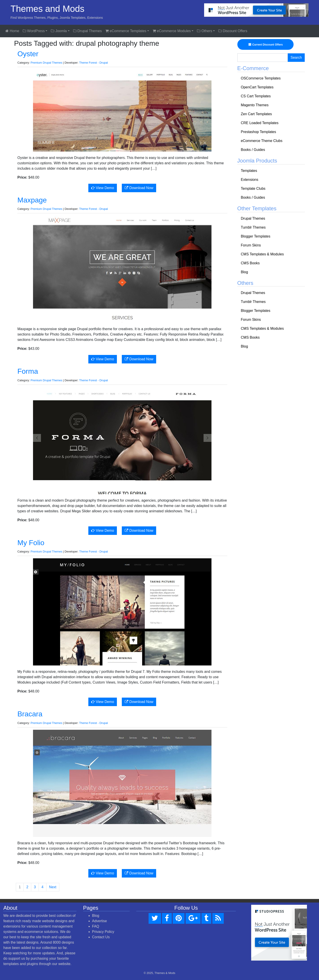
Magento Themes (255, 105)
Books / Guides (253, 150)
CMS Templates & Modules (262, 254)
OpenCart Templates (257, 87)
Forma (28, 371)
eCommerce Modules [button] (172, 31)
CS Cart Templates (256, 96)
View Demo (103, 188)
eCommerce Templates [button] (126, 31)
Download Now (139, 188)
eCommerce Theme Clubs (262, 141)
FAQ (96, 926)
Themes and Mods (47, 9)
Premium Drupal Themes (46, 63)
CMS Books (250, 263)
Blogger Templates (256, 236)
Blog (244, 272)
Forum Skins (251, 245)
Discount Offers (233, 31)
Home (12, 31)
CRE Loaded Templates (260, 123)
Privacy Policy (103, 932)
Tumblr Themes (253, 227)
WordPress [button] (34, 31)
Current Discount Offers (266, 45)
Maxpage (32, 200)
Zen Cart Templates (256, 114)
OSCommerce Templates (261, 78)
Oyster (28, 54)
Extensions (250, 180)
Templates (249, 171)
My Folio (31, 543)
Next (53, 887)
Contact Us (101, 937)
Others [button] (204, 31)
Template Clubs (253, 189)
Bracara (30, 714)
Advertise (100, 921)
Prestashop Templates (259, 132)
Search (296, 57)
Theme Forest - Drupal (94, 63)
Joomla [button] (59, 31)
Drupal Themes (88, 31)
